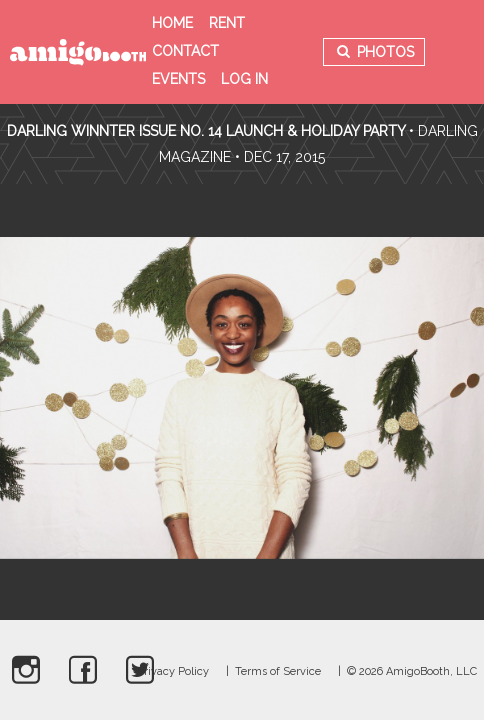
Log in (244, 79)
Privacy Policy (173, 671)
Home (172, 23)
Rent (227, 23)
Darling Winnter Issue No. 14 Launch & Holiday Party (206, 131)
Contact (185, 51)
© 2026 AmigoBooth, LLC (412, 671)
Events (178, 79)
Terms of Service (278, 671)
